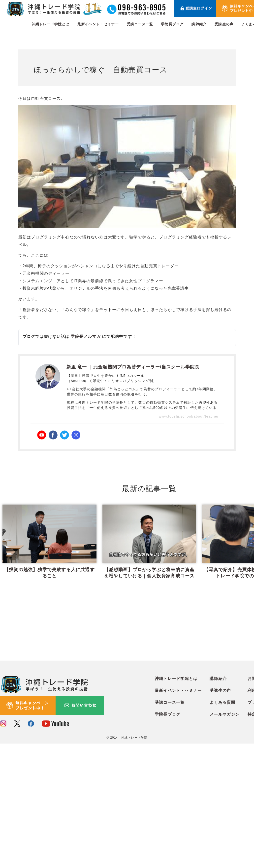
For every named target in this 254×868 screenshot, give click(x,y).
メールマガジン (224, 839)
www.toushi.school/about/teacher (189, 416)
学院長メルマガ (86, 336)
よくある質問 (222, 827)
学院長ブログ (172, 24)
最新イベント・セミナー (98, 24)
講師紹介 (199, 24)
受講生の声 (224, 24)
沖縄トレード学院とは (51, 24)
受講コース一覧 (140, 24)
